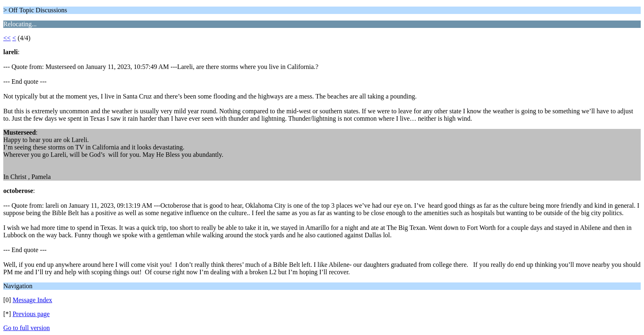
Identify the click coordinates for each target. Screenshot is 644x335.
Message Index (32, 300)
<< (7, 38)
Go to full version (26, 328)
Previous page (31, 314)
